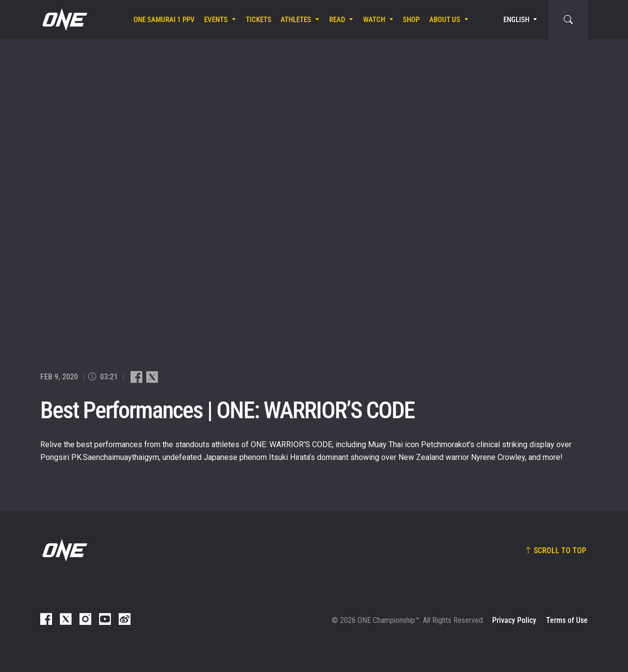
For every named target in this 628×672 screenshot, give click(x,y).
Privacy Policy (514, 620)
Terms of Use (567, 620)
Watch (374, 20)
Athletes (296, 20)
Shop (411, 20)
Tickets (259, 20)
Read (337, 20)
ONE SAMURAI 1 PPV (164, 20)
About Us (445, 20)
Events (216, 20)
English (516, 20)
